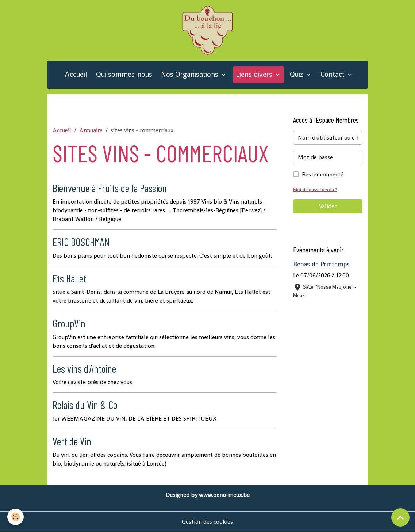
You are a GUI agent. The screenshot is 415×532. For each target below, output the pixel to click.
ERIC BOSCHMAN (81, 242)
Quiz (297, 74)
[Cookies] (16, 517)
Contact (333, 74)
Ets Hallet (69, 278)
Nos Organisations (191, 74)
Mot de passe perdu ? (315, 189)
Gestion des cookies (207, 522)
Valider (328, 206)
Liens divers (255, 74)
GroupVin (69, 323)
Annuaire (91, 130)
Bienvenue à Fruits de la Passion (110, 188)
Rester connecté (323, 174)
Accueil (76, 74)
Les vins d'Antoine (84, 368)
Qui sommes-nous (124, 74)
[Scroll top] (400, 517)
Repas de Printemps (321, 264)
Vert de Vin (72, 441)
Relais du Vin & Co (85, 405)
